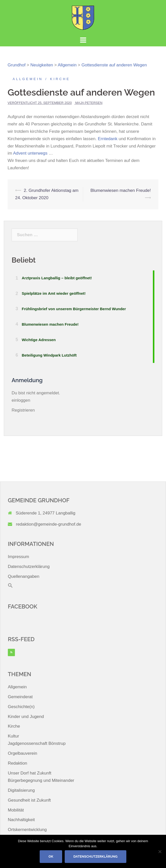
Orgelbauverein (22, 753)
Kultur (13, 736)
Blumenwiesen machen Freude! (121, 190)
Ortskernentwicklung (27, 830)
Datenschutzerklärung (29, 567)
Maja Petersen (89, 103)
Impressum (18, 557)
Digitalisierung (21, 790)
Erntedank (108, 139)
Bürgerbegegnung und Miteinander (41, 780)
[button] (10, 587)
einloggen (21, 400)
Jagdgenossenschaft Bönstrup (37, 743)
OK (51, 856)
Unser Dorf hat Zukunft (30, 773)
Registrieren (23, 410)
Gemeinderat (20, 697)
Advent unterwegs (30, 153)
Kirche (60, 79)
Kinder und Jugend (26, 717)
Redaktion (18, 763)
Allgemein (28, 79)
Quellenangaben (24, 576)
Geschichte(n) (21, 707)
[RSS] (11, 652)
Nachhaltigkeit (21, 820)
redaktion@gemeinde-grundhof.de (49, 524)
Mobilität (16, 810)
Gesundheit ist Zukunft (29, 800)
